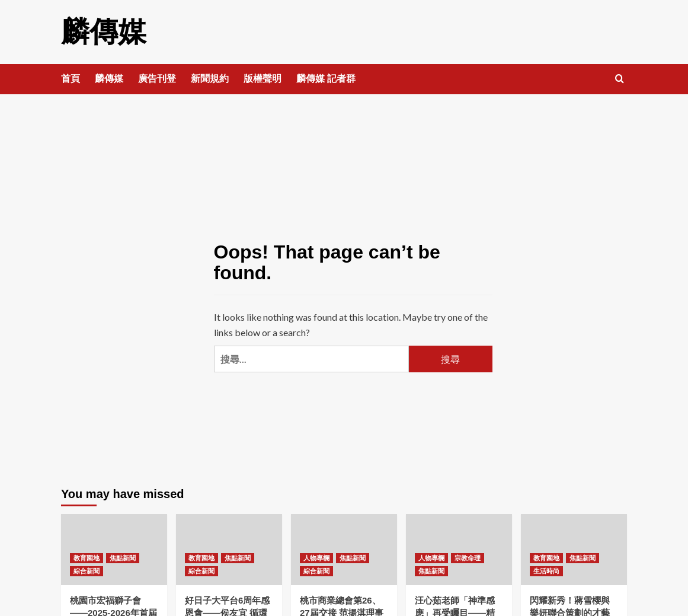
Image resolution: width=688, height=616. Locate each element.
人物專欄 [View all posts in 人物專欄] (316, 558)
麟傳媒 (104, 32)
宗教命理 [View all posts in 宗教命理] (468, 558)
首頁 (71, 79)
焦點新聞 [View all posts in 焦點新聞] (123, 558)
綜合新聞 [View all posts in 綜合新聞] (87, 571)
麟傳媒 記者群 (326, 79)
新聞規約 (210, 79)
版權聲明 (263, 79)
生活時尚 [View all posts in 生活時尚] (546, 571)
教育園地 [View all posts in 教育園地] (87, 558)
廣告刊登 (157, 79)
